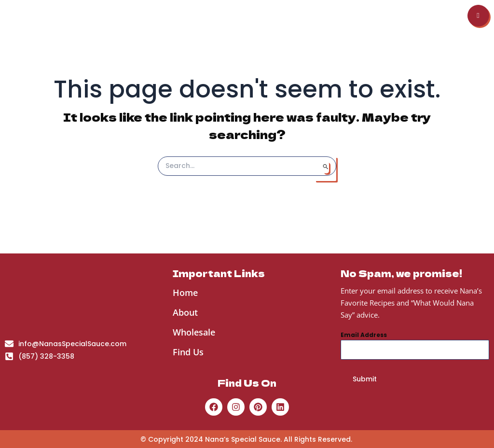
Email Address (364, 335)
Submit (365, 379)
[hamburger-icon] (478, 30)
